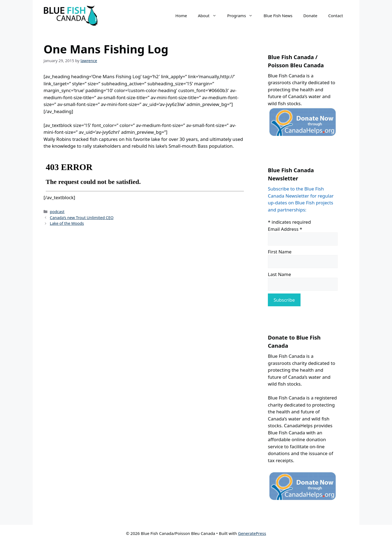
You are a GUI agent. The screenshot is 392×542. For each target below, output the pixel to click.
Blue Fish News (278, 16)
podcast (57, 212)
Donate (310, 16)
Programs (243, 16)
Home (181, 16)
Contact (336, 16)
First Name (280, 252)
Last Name (279, 274)
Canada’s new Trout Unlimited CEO (82, 218)
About (210, 16)
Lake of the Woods (67, 223)
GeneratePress (252, 533)
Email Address (285, 229)
